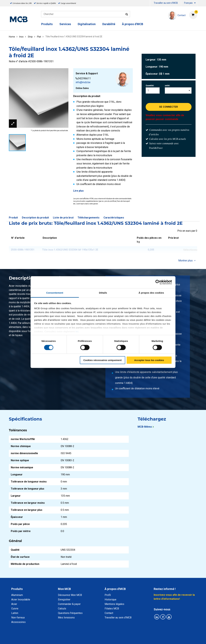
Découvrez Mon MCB (70, 595)
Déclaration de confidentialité (61, 638)
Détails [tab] (103, 293)
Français (188, 3)
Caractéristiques (114, 218)
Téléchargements (89, 218)
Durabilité (109, 24)
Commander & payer (69, 604)
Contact (109, 613)
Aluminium (17, 595)
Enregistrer (64, 600)
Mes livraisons (66, 618)
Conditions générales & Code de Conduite (106, 638)
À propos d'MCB (133, 24)
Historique (110, 600)
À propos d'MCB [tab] (115, 589)
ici (77, 331)
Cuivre (15, 609)
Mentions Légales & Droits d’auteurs (154, 638)
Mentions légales (114, 604)
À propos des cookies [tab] (151, 293)
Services (65, 24)
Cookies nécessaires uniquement (103, 360)
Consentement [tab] (55, 293)
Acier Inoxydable (21, 600)
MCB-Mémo (145, 427)
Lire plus (78, 191)
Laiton (15, 613)
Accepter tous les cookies (149, 360)
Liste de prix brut (63, 218)
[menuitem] (150, 3)
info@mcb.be (83, 82)
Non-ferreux (18, 618)
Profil (108, 595)
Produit (13, 218)
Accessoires (18, 622)
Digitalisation (87, 24)
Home (12, 37)
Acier (14, 604)
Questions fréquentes (70, 613)
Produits (47, 24)
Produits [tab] (17, 589)
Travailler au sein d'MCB (166, 3)
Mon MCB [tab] (64, 589)
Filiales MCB (112, 609)
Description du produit (35, 218)
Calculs (62, 609)
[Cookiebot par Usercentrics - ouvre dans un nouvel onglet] (158, 282)
